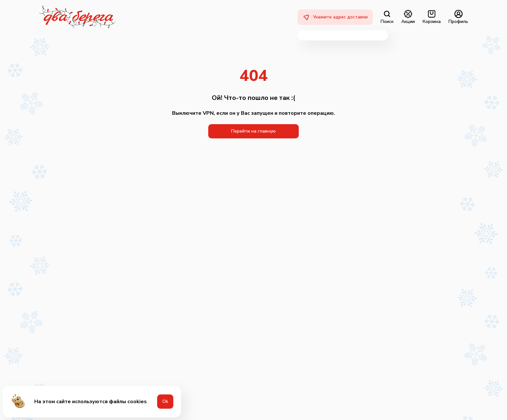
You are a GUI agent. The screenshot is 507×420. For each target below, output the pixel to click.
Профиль (458, 17)
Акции (408, 17)
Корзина (432, 17)
